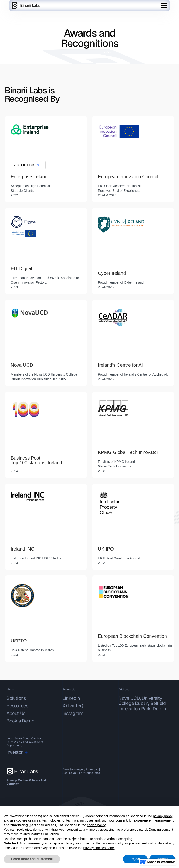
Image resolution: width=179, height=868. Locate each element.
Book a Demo (20, 721)
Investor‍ (15, 753)
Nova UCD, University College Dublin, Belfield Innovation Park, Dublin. (143, 703)
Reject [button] (135, 859)
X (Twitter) (73, 706)
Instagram (73, 713)
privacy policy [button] (163, 816)
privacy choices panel (99, 848)
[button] (164, 6)
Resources (17, 706)
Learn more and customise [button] (32, 859)
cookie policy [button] (96, 825)
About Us (16, 713)
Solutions (16, 698)
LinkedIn (71, 698)
